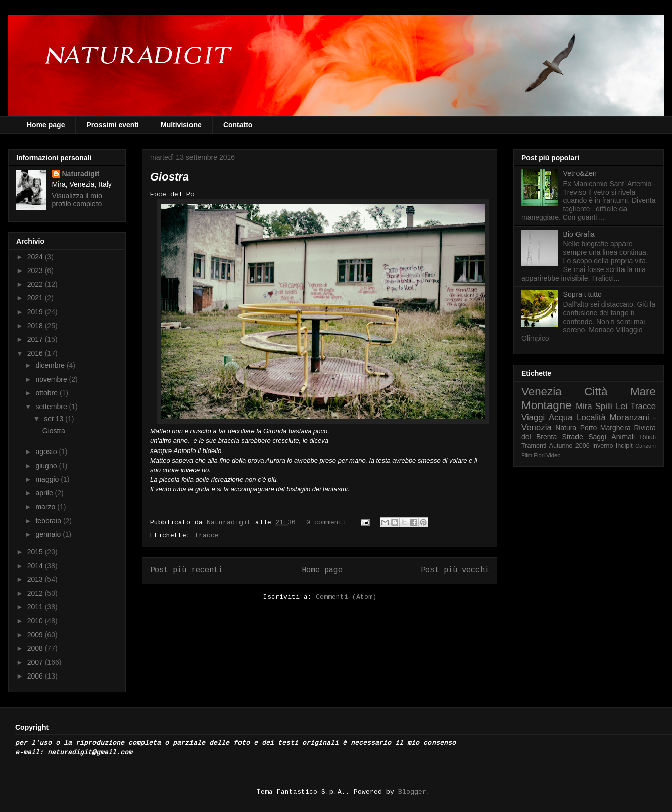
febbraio (49, 521)
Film (527, 455)
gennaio (49, 534)
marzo (46, 507)
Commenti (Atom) (346, 597)
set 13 (55, 419)
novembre (52, 379)
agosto (47, 452)
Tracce (207, 536)
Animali (623, 437)
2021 (36, 298)
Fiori (539, 455)
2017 (36, 339)
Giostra (170, 177)
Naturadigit (231, 523)
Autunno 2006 (569, 446)
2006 (36, 676)
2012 (36, 593)
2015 (36, 552)
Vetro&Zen (580, 173)
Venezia (542, 392)
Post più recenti (186, 570)
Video (553, 455)
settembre (52, 407)
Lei (621, 406)
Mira (584, 406)
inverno (603, 446)
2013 (36, 579)
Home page (46, 125)
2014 (36, 566)
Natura (566, 428)
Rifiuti (648, 437)
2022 (36, 284)
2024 (36, 257)
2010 (36, 621)
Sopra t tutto (583, 294)
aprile (45, 493)
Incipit (624, 446)
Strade (573, 437)
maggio (48, 479)
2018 (36, 326)
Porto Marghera (605, 428)
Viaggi (533, 417)
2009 (36, 635)
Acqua (561, 417)
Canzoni (645, 446)
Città (596, 392)
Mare (643, 392)
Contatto (238, 125)
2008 (36, 648)
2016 (36, 353)
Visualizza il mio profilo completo (77, 200)
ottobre (47, 393)
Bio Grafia (579, 234)
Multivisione (181, 125)
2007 (36, 662)
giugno (47, 466)
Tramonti (534, 446)
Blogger (412, 792)
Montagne (547, 405)
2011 (36, 607)
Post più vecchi (455, 570)
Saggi (597, 437)
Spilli (604, 406)
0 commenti (326, 523)
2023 (36, 270)
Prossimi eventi (113, 125)
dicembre (51, 365)
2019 (36, 312)
